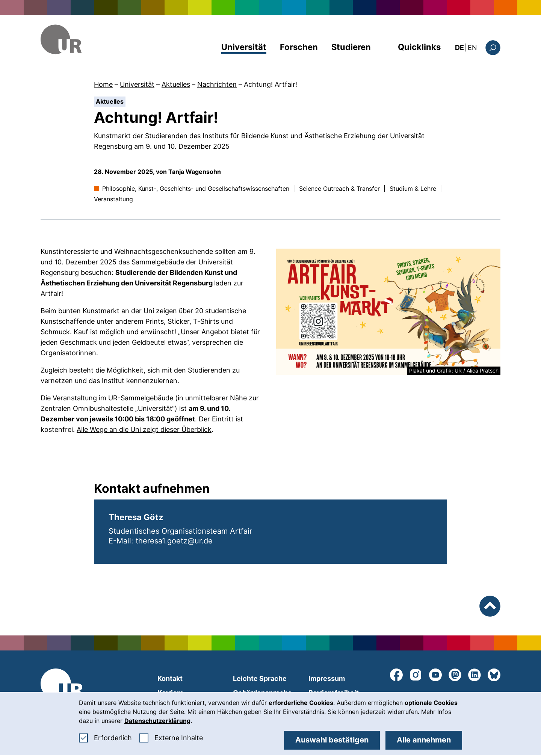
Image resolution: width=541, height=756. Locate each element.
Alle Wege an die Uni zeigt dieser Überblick (144, 429)
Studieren (351, 47)
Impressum (327, 678)
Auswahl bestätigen (332, 740)
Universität (244, 47)
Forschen (299, 47)
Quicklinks (419, 47)
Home (103, 84)
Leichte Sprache (260, 678)
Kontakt (170, 678)
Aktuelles (176, 84)
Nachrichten (217, 84)
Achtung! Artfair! (270, 84)
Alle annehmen (424, 740)
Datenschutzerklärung (157, 721)
